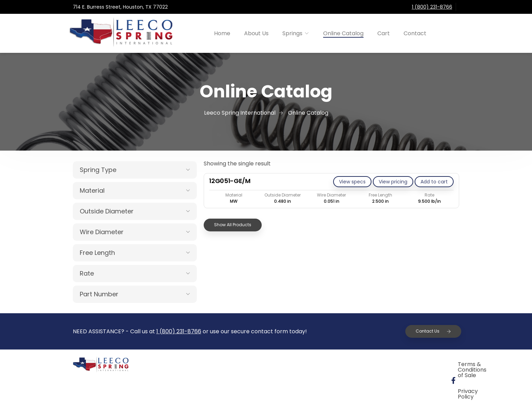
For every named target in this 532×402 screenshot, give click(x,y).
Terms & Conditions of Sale (350, 365)
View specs (352, 182)
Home (222, 33)
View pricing (393, 182)
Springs (292, 33)
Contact (415, 33)
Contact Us (433, 331)
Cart (384, 33)
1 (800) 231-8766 (432, 7)
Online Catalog (343, 33)
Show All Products (233, 225)
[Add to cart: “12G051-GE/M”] (434, 182)
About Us (256, 33)
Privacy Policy (422, 365)
